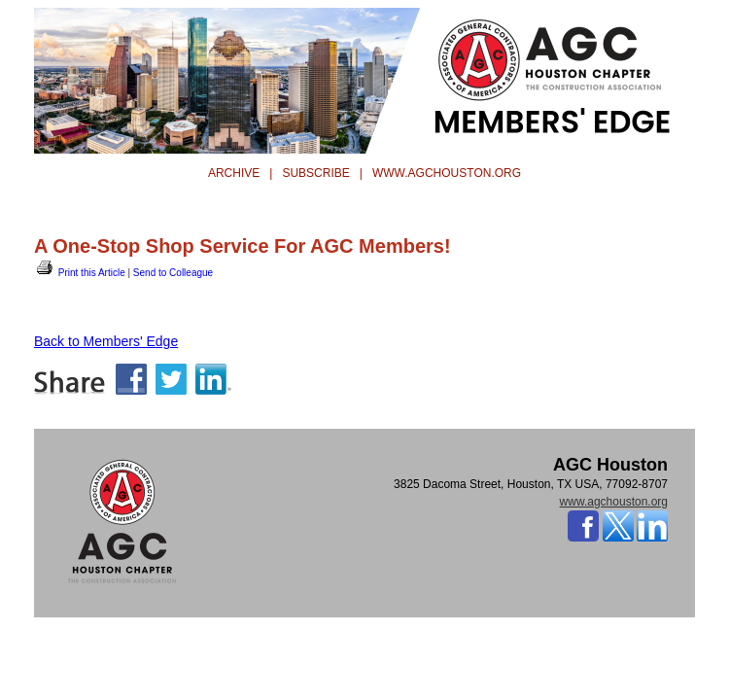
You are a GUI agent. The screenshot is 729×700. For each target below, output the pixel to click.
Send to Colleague (173, 273)
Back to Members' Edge (106, 341)
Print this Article (80, 273)
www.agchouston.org (614, 502)
